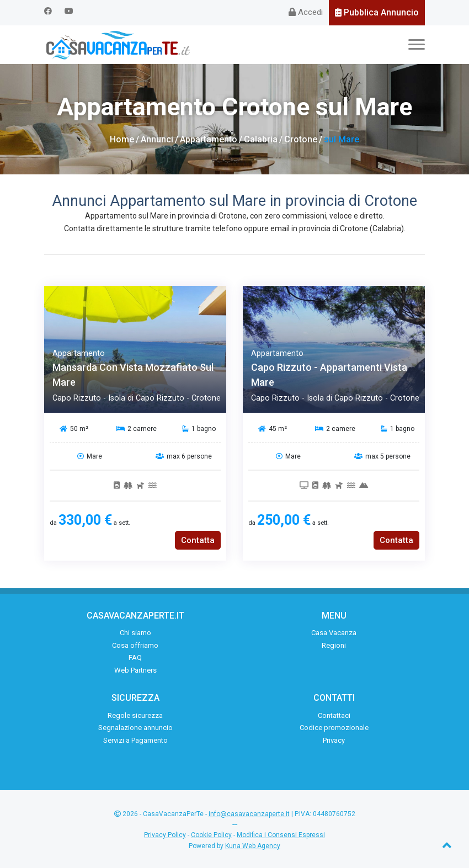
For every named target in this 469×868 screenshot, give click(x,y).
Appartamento (209, 139)
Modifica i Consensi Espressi (281, 835)
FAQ (135, 657)
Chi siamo (135, 633)
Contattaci (334, 715)
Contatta (198, 540)
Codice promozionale (334, 728)
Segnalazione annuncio (135, 728)
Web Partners (135, 670)
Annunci (157, 139)
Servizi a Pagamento (135, 740)
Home (122, 139)
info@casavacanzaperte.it (249, 814)
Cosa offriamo (135, 645)
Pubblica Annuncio (377, 12)
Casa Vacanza (334, 633)
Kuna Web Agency (253, 846)
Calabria (261, 139)
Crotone (301, 139)
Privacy (334, 740)
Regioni (334, 645)
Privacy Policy (165, 835)
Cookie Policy (211, 835)
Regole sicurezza (135, 715)
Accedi (306, 12)
